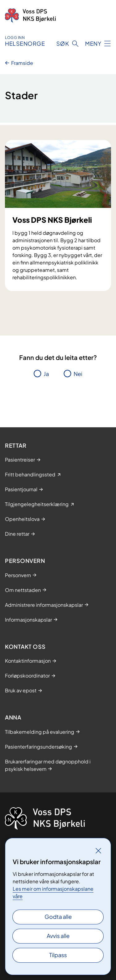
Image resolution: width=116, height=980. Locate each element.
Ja (46, 374)
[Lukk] (98, 851)
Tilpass (58, 955)
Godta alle (58, 917)
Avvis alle (58, 936)
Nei (78, 374)
